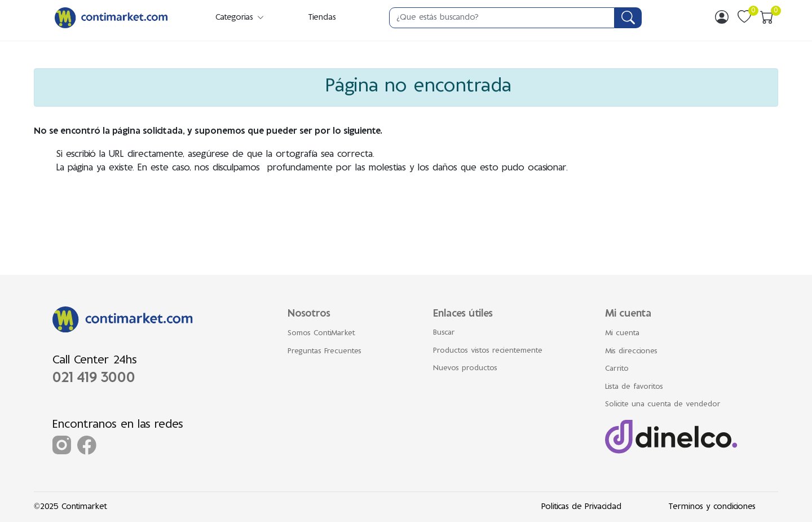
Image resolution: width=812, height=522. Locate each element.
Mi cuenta (622, 334)
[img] (722, 17)
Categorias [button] (240, 18)
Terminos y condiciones (712, 507)
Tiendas (322, 18)
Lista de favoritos (634, 387)
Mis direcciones (631, 352)
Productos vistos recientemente (488, 351)
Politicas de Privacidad (581, 507)
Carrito (617, 369)
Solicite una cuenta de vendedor (663, 405)
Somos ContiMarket (321, 334)
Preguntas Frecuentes (325, 352)
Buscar (444, 333)
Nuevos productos (465, 369)
